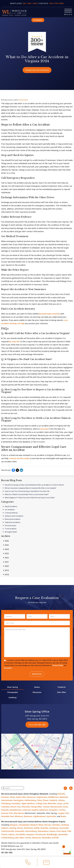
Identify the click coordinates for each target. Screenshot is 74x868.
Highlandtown (39, 817)
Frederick (62, 687)
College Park (41, 804)
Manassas (37, 692)
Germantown (7, 800)
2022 (6, 558)
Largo (59, 804)
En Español (38, 20)
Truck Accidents (23, 100)
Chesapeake (12, 692)
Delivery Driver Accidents (14, 516)
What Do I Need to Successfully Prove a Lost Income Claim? (27, 495)
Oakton (11, 835)
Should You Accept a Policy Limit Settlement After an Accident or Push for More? (34, 485)
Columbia (5, 807)
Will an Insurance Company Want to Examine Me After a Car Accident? (31, 488)
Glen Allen (62, 692)
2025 (6, 545)
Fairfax (28, 838)
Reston (20, 828)
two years (45, 429)
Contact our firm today (19, 459)
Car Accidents (10, 510)
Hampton (30, 835)
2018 (6, 575)
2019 (6, 570)
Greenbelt (16, 804)
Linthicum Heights (30, 810)
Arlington (14, 825)
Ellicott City (15, 807)
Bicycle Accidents (11, 507)
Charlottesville (8, 831)
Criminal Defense (11, 513)
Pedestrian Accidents (12, 523)
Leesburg (12, 698)
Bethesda (64, 797)
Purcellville (20, 835)
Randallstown (16, 810)
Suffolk (37, 828)
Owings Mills (36, 807)
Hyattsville (51, 817)
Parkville (5, 810)
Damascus (31, 797)
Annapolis (53, 810)
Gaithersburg (30, 800)
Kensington (19, 800)
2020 (6, 566)
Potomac (5, 797)
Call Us (28, 863)
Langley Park (63, 813)
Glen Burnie (19, 813)
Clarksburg (6, 804)
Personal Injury (10, 526)
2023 (6, 554)
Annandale (20, 831)
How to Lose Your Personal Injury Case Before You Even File (27, 491)
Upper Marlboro (28, 804)
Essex (65, 807)
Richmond (28, 828)
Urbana (61, 800)
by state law (14, 342)
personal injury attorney (49, 314)
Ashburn (5, 828)
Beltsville (52, 804)
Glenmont (28, 817)
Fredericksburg (8, 838)
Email (46, 863)
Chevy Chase (42, 800)
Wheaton (19, 817)
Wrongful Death (11, 532)
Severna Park (7, 813)
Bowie (37, 687)
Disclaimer (8, 668)
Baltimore (44, 810)
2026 (6, 541)
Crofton (62, 810)
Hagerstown (42, 797)
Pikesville (26, 807)
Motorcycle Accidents (13, 519)
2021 (6, 562)
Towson (46, 807)
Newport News (37, 825)
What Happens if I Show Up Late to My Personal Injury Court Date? (30, 498)
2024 (6, 549)
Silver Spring (12, 687)
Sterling (13, 828)
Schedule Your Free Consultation (37, 70)
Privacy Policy (58, 666)
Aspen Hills (21, 797)
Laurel (66, 804)
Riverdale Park (7, 817)
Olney (12, 797)
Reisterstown (56, 807)
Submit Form (37, 674)
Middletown (53, 797)
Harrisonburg (31, 831)
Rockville (61, 794)
